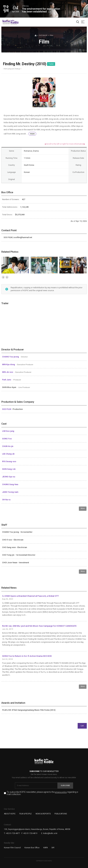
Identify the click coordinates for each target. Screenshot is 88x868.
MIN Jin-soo (8, 372)
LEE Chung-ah (8, 454)
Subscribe (65, 786)
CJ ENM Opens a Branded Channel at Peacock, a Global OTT (30, 596)
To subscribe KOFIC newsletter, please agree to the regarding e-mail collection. (43, 793)
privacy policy (61, 792)
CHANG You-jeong (11, 357)
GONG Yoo (7, 439)
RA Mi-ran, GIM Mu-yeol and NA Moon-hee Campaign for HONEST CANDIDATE (39, 626)
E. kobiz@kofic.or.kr (49, 833)
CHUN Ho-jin (8, 446)
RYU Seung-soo (9, 461)
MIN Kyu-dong (9, 364)
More (83, 508)
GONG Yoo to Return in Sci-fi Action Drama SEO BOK (27, 656)
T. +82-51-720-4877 (12, 833)
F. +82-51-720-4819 (29, 833)
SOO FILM (7, 409)
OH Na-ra (6, 500)
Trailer (51, 64)
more (32, 134)
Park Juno (7, 380)
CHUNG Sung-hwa (10, 484)
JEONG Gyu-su (9, 477)
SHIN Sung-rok (9, 469)
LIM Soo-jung (8, 431)
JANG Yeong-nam (10, 492)
